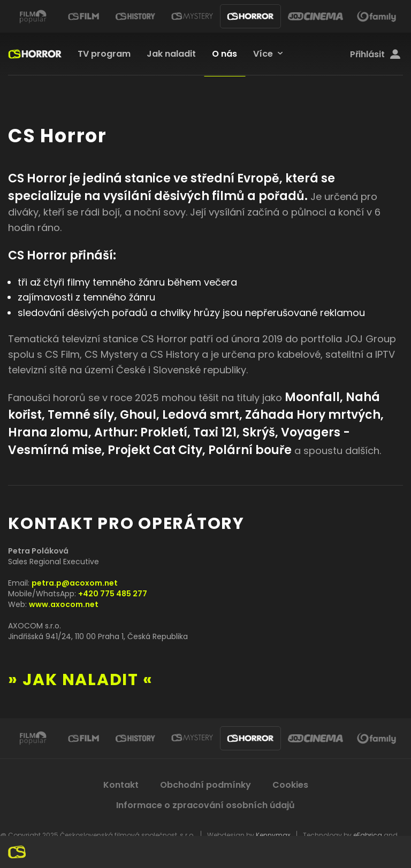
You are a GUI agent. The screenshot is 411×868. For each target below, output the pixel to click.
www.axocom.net (64, 604)
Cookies (290, 785)
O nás (224, 54)
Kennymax (273, 835)
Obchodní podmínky (205, 785)
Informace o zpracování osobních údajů (205, 805)
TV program (104, 54)
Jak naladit (171, 54)
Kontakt (121, 785)
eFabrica (368, 835)
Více (263, 54)
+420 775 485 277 (113, 594)
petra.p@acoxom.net (75, 583)
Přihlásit (375, 55)
